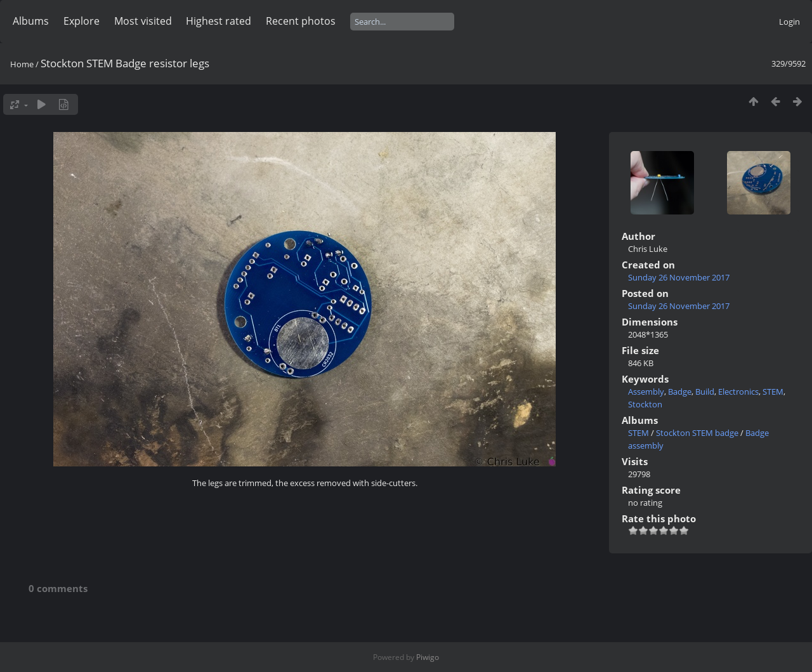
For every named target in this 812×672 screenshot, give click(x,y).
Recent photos (301, 21)
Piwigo (428, 657)
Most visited (143, 21)
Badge (680, 392)
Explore (82, 21)
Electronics (738, 392)
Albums (31, 21)
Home (22, 64)
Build (705, 392)
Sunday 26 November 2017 (679, 277)
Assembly (646, 392)
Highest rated (219, 21)
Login (789, 22)
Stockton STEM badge (697, 433)
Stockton (645, 404)
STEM (773, 392)
